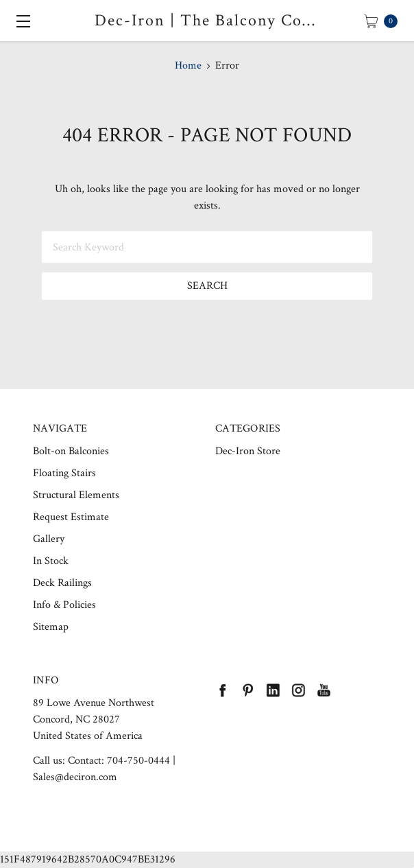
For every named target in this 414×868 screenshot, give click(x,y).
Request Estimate (71, 517)
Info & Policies (64, 605)
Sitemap (51, 627)
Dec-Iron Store (248, 451)
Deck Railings (62, 583)
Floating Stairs (64, 473)
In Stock (51, 561)
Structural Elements (76, 495)
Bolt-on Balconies (71, 451)
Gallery (49, 539)
